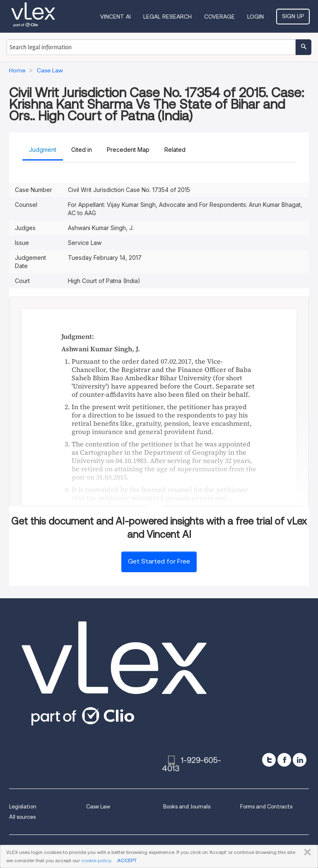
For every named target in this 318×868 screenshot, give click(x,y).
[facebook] (284, 760)
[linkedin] (300, 760)
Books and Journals (187, 807)
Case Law (98, 807)
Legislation (23, 807)
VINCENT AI (116, 17)
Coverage (219, 17)
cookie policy (96, 860)
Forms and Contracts (266, 807)
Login (255, 17)
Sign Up (293, 16)
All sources (22, 817)
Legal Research (167, 17)
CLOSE (306, 852)
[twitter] (269, 760)
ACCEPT (127, 860)
